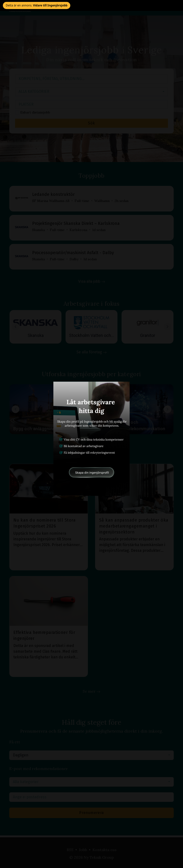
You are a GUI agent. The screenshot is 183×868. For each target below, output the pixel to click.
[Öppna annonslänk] (91, 439)
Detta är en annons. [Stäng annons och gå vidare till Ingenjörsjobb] (37, 5)
